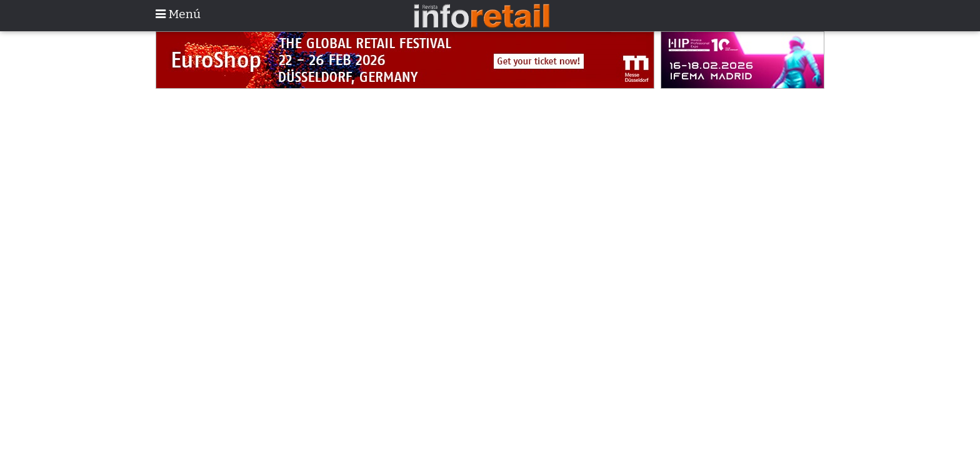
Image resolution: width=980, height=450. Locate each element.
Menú (178, 14)
